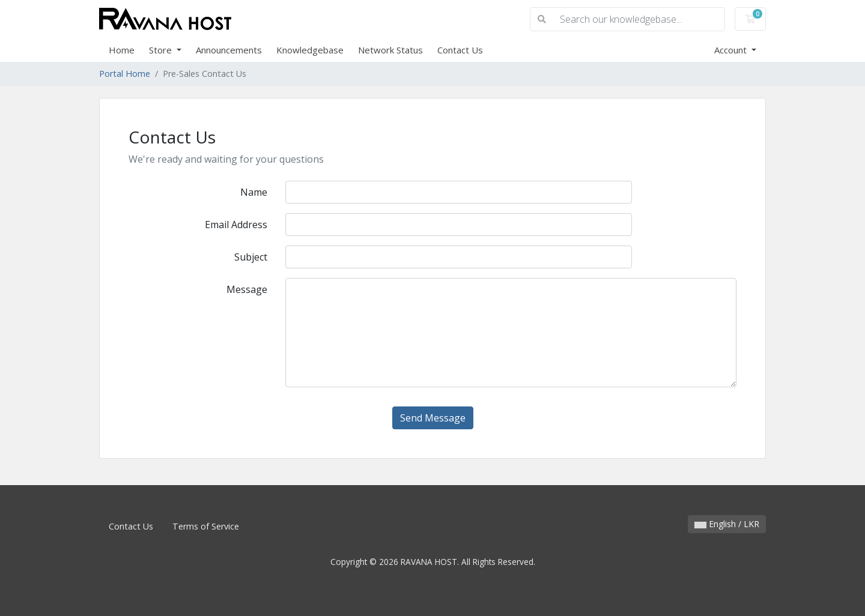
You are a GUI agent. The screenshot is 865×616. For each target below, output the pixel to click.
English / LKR (727, 524)
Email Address (236, 225)
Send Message (433, 418)
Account (732, 50)
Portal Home (125, 74)
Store (162, 50)
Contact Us (460, 50)
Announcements (229, 50)
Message (247, 289)
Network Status (390, 50)
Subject (251, 257)
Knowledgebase (310, 50)
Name (254, 192)
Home (122, 50)
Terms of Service (206, 526)
